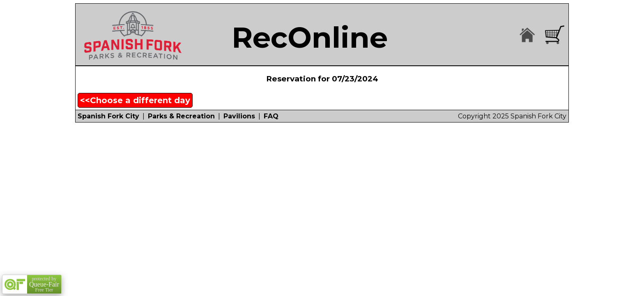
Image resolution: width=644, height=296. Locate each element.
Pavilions (239, 116)
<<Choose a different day (135, 100)
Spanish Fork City (108, 116)
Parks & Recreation (181, 116)
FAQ (271, 116)
